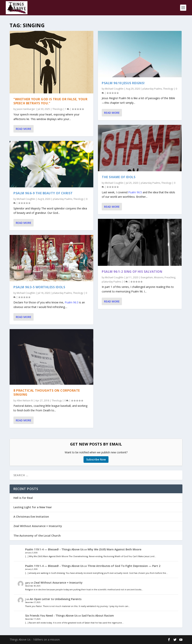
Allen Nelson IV (25, 400)
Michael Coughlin (26, 199)
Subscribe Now (96, 459)
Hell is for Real (23, 498)
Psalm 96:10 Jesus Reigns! (123, 83)
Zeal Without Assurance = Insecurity (38, 526)
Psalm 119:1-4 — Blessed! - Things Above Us (54, 549)
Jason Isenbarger (26, 109)
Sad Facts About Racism (98, 616)
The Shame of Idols (119, 177)
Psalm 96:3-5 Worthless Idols (39, 287)
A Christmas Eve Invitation (31, 517)
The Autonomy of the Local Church (37, 536)
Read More (24, 129)
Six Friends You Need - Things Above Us (51, 616)
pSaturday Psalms (62, 199)
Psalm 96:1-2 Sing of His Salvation (132, 272)
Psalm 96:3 (72, 302)
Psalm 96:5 (135, 192)
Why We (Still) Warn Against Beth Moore (114, 549)
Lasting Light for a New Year (33, 507)
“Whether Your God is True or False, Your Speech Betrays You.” (50, 101)
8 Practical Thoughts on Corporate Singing (47, 392)
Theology (58, 109)
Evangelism (147, 277)
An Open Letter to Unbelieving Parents (56, 599)
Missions (159, 277)
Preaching (170, 277)
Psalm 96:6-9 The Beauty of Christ (43, 193)
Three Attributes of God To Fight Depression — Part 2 (124, 566)
